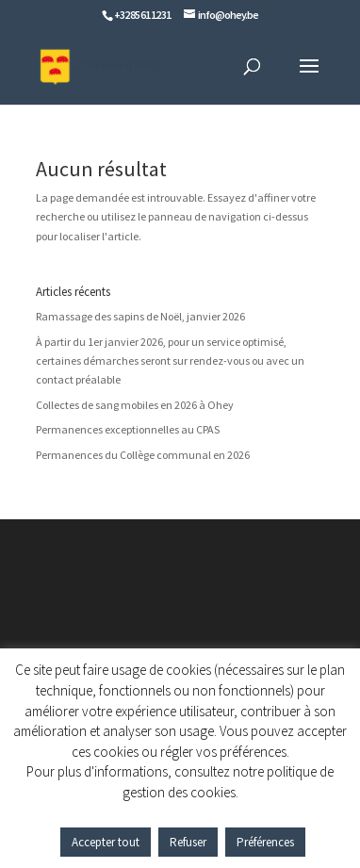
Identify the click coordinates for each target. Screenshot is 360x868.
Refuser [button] (188, 842)
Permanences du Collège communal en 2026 (143, 455)
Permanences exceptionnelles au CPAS (128, 429)
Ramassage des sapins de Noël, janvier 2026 (140, 316)
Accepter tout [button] (106, 842)
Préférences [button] (265, 842)
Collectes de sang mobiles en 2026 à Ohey (135, 405)
